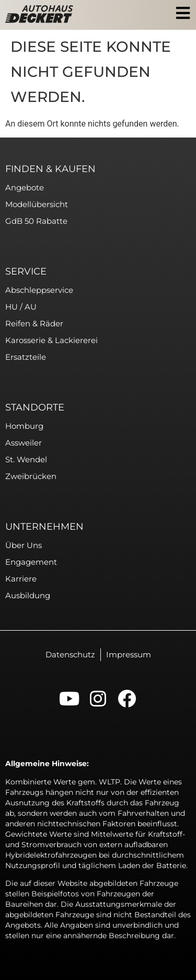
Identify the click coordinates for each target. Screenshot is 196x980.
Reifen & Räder (34, 323)
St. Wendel (26, 459)
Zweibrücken (31, 476)
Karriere (21, 579)
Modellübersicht (37, 204)
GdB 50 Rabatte (36, 221)
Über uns (24, 545)
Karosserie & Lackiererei (51, 340)
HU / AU (21, 307)
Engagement (31, 562)
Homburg (24, 426)
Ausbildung (28, 595)
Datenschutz (70, 654)
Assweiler (24, 443)
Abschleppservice (39, 290)
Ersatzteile (26, 357)
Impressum (129, 654)
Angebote (25, 187)
